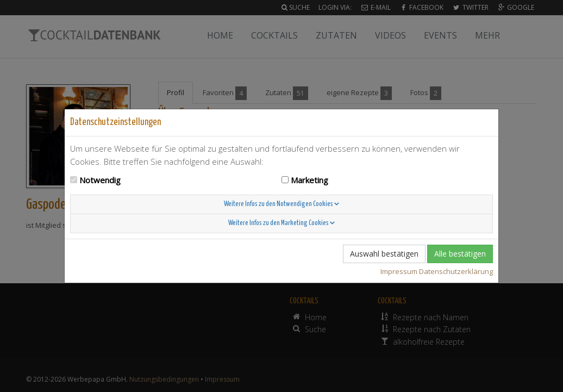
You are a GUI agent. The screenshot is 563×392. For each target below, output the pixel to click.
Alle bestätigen (460, 254)
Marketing (309, 180)
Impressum (399, 271)
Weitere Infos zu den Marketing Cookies (281, 223)
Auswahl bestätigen (384, 254)
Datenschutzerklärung (456, 271)
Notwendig (100, 180)
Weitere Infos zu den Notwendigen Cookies (281, 204)
